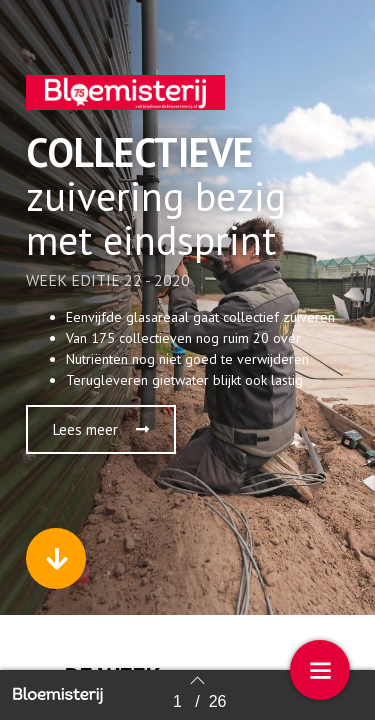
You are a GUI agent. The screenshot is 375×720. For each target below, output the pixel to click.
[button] (101, 429)
